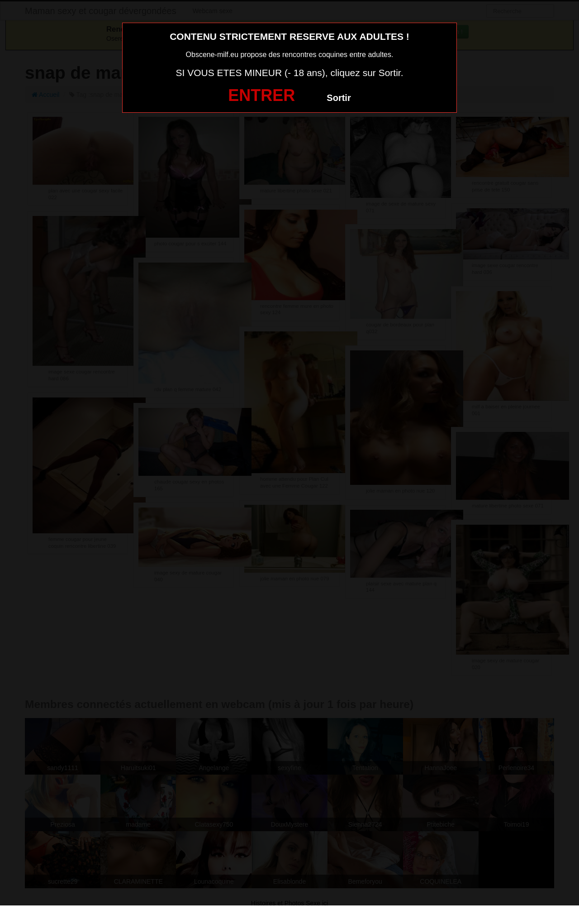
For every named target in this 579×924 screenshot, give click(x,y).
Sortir (339, 98)
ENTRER (261, 95)
